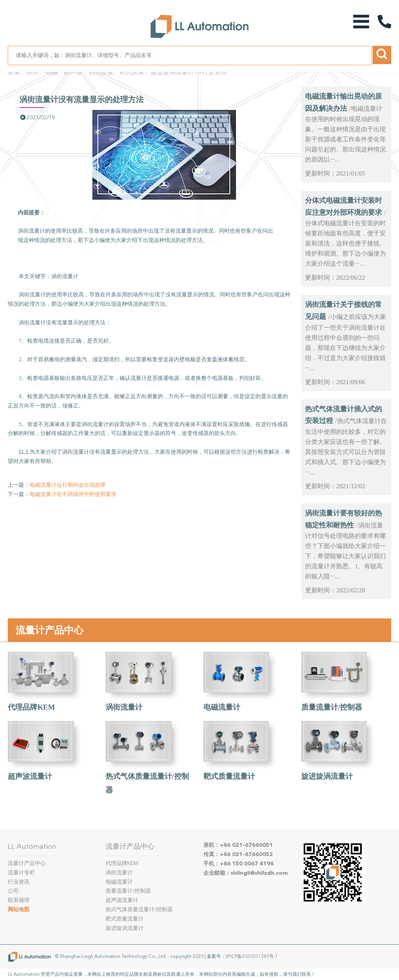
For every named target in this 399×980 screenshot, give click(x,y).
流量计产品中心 (49, 630)
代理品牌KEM (31, 707)
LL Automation (32, 846)
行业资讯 (214, 72)
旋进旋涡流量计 (327, 776)
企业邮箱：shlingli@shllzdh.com (246, 873)
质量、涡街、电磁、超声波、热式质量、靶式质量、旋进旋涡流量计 (101, 72)
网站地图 (19, 910)
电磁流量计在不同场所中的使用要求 (73, 494)
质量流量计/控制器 (332, 707)
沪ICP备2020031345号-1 (252, 956)
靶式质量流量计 (229, 776)
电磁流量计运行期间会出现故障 (68, 485)
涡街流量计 (124, 707)
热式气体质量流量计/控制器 (139, 910)
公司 (13, 891)
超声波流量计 (30, 776)
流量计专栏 (21, 873)
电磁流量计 (222, 707)
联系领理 (19, 900)
